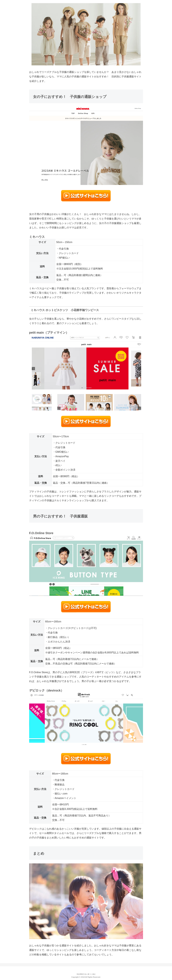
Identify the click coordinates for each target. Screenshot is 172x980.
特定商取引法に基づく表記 (86, 974)
